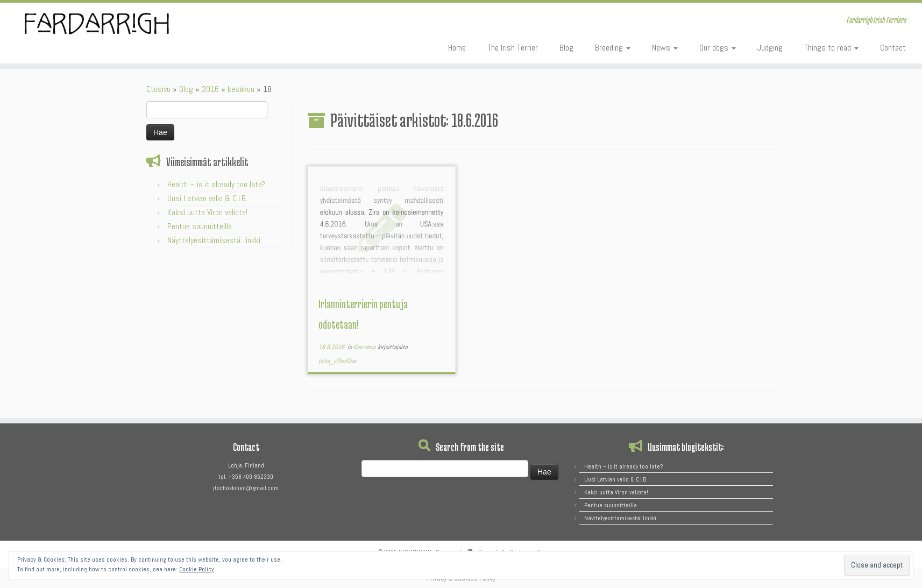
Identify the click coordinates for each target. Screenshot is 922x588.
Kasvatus (366, 347)
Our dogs (718, 48)
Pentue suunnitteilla (200, 226)
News (665, 48)
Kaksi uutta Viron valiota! (207, 212)
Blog (566, 48)
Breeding (613, 48)
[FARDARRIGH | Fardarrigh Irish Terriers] (107, 24)
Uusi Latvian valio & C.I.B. (207, 198)
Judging (770, 48)
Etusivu (158, 89)
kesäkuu (241, 89)
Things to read (831, 48)
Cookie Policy (197, 569)
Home (457, 48)
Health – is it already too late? (216, 184)
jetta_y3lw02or (337, 361)
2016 (210, 89)
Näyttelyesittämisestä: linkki (214, 240)
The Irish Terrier (513, 48)
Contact (893, 48)
